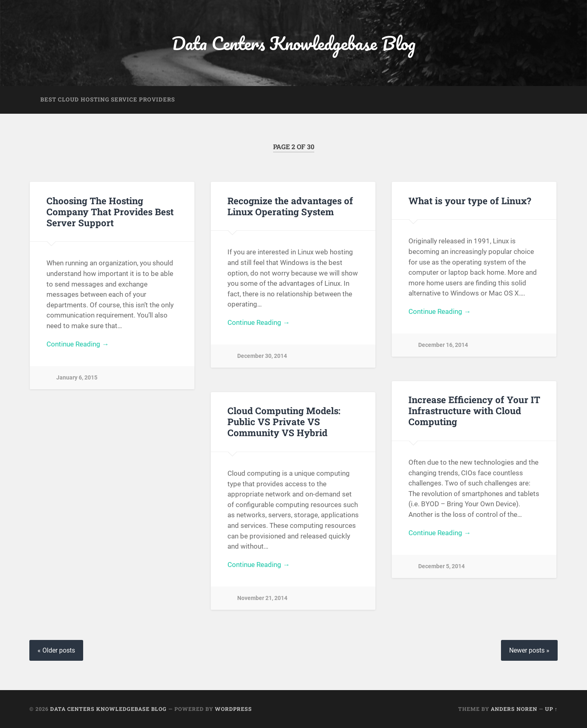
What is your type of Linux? (470, 201)
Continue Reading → (78, 344)
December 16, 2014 (443, 345)
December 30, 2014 (262, 356)
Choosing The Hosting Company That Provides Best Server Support (110, 212)
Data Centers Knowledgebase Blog (293, 43)
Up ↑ (551, 709)
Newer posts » (529, 650)
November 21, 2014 (262, 598)
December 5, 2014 (441, 566)
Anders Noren (514, 709)
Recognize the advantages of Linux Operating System (290, 206)
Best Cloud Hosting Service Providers (108, 99)
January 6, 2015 (77, 378)
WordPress (233, 709)
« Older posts (56, 650)
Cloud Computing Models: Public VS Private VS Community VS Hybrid (284, 421)
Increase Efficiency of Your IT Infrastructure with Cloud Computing (474, 410)
